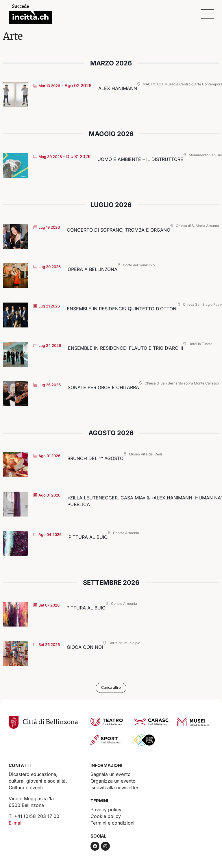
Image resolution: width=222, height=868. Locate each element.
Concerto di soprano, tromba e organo (119, 230)
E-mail (16, 823)
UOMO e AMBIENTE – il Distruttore (140, 159)
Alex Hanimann (118, 88)
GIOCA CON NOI (85, 647)
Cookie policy (106, 816)
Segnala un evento (111, 774)
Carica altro (111, 688)
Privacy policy (106, 810)
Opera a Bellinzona (92, 269)
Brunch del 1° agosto (95, 458)
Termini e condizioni (112, 823)
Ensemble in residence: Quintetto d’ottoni (122, 309)
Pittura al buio (88, 537)
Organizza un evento (113, 781)
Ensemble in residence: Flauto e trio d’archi (125, 348)
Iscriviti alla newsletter (114, 788)
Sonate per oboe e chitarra (103, 387)
